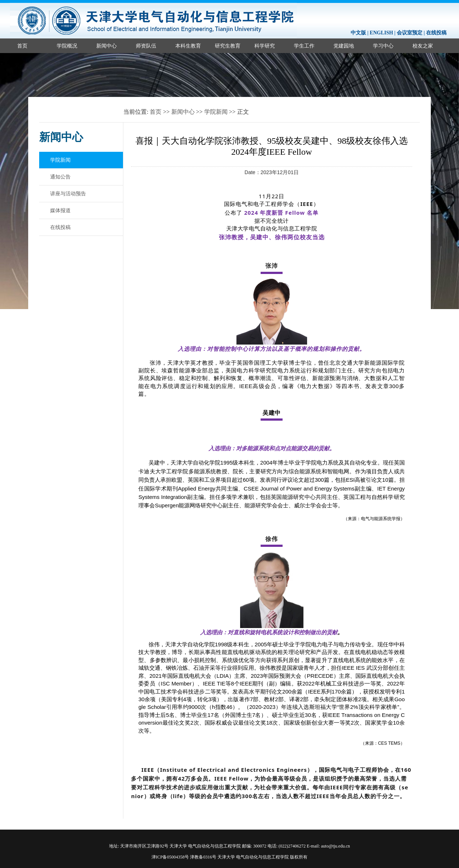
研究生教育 (228, 46)
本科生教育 (188, 46)
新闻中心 (107, 46)
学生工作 (304, 46)
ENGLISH (381, 33)
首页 (22, 46)
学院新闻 (216, 112)
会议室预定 (410, 33)
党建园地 (344, 46)
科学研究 (265, 46)
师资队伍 (146, 46)
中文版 (358, 33)
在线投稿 (436, 33)
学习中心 (383, 46)
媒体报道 (60, 210)
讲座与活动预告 (68, 193)
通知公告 (60, 177)
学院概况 (67, 46)
